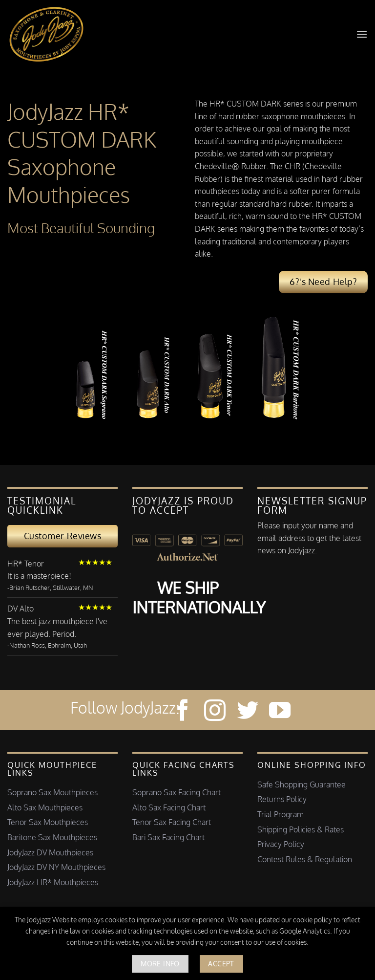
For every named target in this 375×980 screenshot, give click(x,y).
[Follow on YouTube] (280, 712)
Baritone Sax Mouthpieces (52, 837)
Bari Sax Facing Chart (168, 837)
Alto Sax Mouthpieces (45, 807)
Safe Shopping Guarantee (302, 784)
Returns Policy (282, 799)
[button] (362, 34)
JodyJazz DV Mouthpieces (50, 852)
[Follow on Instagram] (215, 712)
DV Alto (21, 609)
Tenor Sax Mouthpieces (48, 822)
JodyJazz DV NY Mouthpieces (56, 867)
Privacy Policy (281, 844)
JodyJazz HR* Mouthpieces (53, 882)
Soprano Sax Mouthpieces (52, 792)
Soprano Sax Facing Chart (177, 792)
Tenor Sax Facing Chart (172, 822)
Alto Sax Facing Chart (169, 807)
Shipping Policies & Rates (301, 829)
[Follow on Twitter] (248, 712)
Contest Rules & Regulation (305, 859)
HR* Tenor (26, 564)
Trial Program (281, 814)
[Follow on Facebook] (183, 712)
